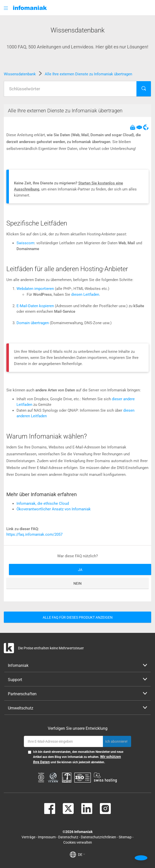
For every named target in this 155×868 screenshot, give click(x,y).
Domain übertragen (33, 323)
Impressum (47, 837)
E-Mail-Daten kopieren (35, 306)
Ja (80, 570)
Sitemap (125, 837)
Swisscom (25, 243)
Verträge (28, 837)
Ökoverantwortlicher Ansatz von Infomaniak (54, 509)
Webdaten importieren (35, 289)
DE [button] (82, 855)
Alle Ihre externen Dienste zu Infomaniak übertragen (88, 74)
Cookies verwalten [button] (78, 842)
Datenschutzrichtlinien (98, 837)
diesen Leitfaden (85, 294)
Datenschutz (68, 837)
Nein (77, 583)
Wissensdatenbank (20, 74)
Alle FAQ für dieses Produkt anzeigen (78, 617)
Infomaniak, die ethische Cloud (43, 504)
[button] (6, 8)
